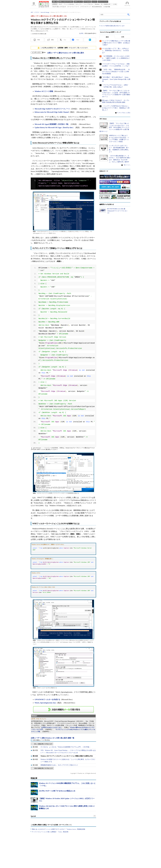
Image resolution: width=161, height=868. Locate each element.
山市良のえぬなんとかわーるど (51, 727)
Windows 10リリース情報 (44, 91)
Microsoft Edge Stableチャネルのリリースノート (52, 109)
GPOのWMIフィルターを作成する (47, 699)
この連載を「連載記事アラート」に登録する (63, 709)
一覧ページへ (127, 165)
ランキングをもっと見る (124, 113)
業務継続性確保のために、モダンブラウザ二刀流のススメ (59, 765)
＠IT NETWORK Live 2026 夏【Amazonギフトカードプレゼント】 (117, 211)
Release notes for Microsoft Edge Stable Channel (52, 112)
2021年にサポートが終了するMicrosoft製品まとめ (57, 791)
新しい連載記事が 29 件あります (43, 744)
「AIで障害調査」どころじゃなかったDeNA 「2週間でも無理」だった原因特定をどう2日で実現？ (116, 58)
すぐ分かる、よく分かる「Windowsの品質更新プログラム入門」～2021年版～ (66, 747)
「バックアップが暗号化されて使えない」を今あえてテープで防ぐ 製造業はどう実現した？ (116, 108)
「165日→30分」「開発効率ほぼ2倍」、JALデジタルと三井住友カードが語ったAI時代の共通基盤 (116, 72)
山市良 (82, 33)
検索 (129, 14)
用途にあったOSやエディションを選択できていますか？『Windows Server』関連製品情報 (58, 829)
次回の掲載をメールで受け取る (41, 740)
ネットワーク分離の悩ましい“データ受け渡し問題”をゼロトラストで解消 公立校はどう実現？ (116, 43)
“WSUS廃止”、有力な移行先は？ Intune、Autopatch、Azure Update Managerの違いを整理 (116, 79)
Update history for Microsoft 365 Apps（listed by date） (54, 128)
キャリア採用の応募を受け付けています (113, 26)
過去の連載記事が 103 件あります (44, 768)
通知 (52, 40)
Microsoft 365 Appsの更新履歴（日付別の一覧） (52, 124)
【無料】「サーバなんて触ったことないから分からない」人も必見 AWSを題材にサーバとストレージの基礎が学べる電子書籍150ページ (114, 127)
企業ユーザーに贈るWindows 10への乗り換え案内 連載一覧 (52, 738)
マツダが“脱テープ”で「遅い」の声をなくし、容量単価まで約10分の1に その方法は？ (116, 51)
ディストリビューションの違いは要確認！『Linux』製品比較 (50, 832)
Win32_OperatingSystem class (45, 703)
